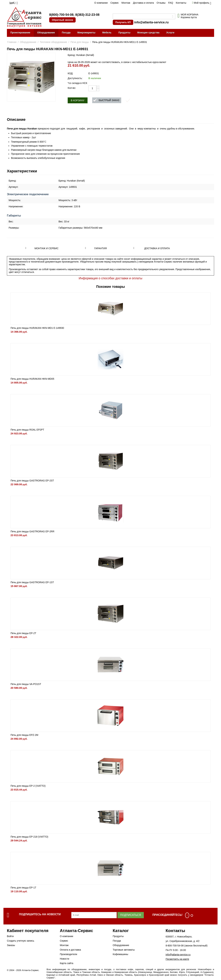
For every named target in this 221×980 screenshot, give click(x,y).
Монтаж (126, 3)
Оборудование (46, 33)
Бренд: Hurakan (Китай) (81, 55)
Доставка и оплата (143, 3)
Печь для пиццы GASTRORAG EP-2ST (32, 481)
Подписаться (131, 915)
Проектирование (20, 33)
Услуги (170, 33)
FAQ (171, 3)
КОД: (70, 73)
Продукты (124, 33)
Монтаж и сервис (47, 248)
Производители (68, 954)
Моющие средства (148, 33)
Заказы (11, 945)
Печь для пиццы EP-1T (23, 888)
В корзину (78, 100)
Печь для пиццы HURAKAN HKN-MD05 (32, 379)
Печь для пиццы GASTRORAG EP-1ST (32, 582)
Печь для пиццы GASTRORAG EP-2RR (32, 531)
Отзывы (161, 3)
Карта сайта (66, 963)
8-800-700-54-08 (175, 946)
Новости (64, 959)
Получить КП (123, 22)
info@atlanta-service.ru (151, 22)
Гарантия (101, 248)
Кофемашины (121, 954)
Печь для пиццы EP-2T (23, 633)
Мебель (107, 33)
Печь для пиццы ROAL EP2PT (27, 430)
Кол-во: (72, 88)
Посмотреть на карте (177, 959)
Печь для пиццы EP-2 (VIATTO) (28, 786)
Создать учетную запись (21, 941)
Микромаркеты (86, 33)
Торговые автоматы (124, 950)
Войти (10, 936)
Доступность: (75, 78)
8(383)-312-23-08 (87, 15)
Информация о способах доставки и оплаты (110, 278)
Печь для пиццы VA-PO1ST (26, 684)
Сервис (115, 3)
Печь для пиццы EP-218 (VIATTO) (29, 837)
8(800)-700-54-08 (61, 15)
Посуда (66, 33)
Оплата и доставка (70, 950)
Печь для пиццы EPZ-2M (24, 735)
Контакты (181, 3)
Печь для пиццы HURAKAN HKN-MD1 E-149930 (37, 328)
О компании (101, 3)
